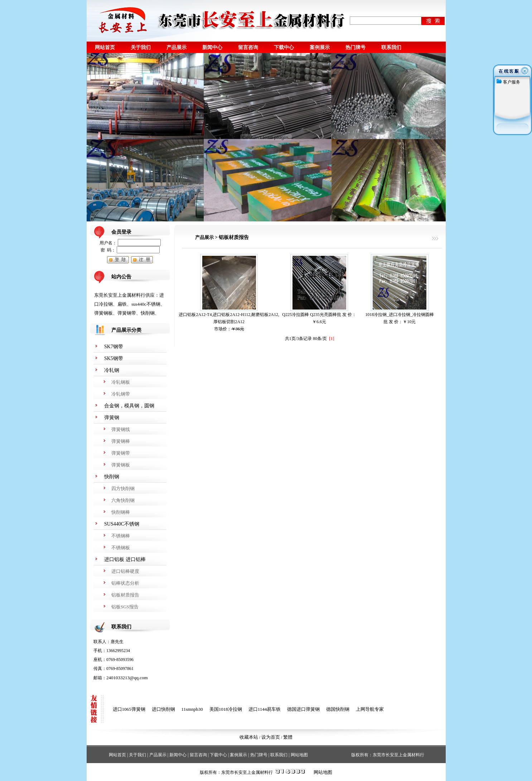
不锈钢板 (121, 548)
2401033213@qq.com (127, 678)
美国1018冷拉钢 (226, 709)
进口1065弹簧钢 (129, 709)
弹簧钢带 (121, 453)
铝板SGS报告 (125, 607)
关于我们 (141, 47)
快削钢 (112, 477)
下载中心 (284, 47)
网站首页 (105, 47)
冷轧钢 (112, 370)
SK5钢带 (114, 358)
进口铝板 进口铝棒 (125, 559)
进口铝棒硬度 (125, 571)
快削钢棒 (121, 512)
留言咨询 (248, 47)
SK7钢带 (114, 347)
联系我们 (391, 47)
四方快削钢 (123, 488)
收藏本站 (249, 737)
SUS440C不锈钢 (122, 524)
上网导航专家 (370, 709)
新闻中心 (212, 47)
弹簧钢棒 (121, 441)
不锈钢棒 (121, 536)
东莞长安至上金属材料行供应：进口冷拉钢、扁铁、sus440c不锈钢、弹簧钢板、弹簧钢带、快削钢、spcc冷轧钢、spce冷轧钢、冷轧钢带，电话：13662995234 (130, 314)
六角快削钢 (123, 500)
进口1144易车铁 (265, 709)
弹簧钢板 (121, 465)
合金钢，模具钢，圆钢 (129, 406)
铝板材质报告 (125, 595)
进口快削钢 (163, 709)
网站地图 (299, 755)
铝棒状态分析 (125, 583)
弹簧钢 (112, 418)
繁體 (288, 737)
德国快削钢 (338, 709)
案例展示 (320, 47)
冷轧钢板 (121, 382)
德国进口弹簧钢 (303, 709)
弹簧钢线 (121, 429)
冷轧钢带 (121, 394)
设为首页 (271, 737)
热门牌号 (356, 47)
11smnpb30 (192, 709)
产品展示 (176, 47)
